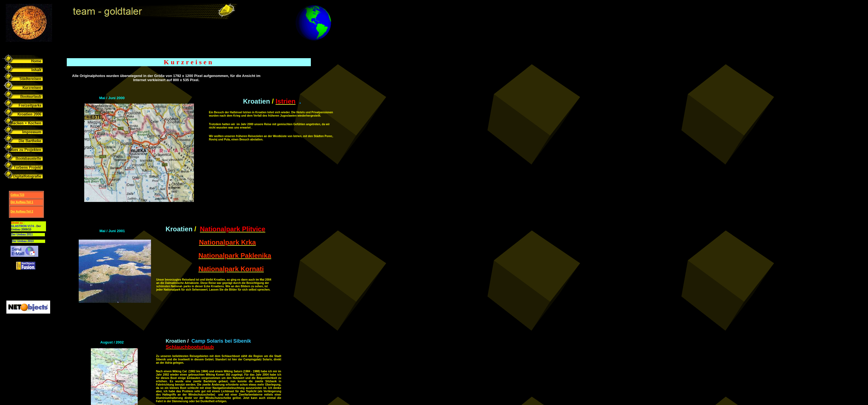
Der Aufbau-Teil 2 (22, 212)
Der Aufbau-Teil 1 (22, 202)
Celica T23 (17, 195)
